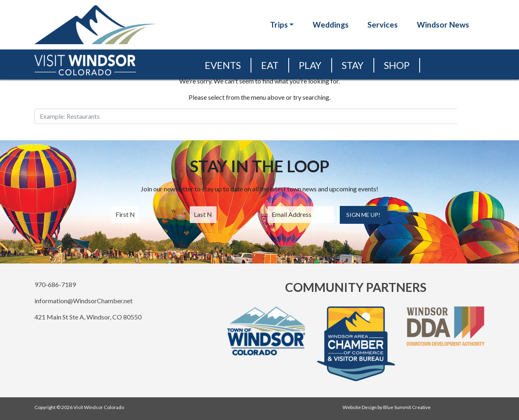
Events (223, 65)
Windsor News (443, 25)
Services (383, 25)
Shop (397, 65)
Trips (279, 25)
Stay (353, 65)
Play (310, 65)
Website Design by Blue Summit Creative (387, 407)
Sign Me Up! (363, 215)
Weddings (331, 25)
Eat (270, 65)
